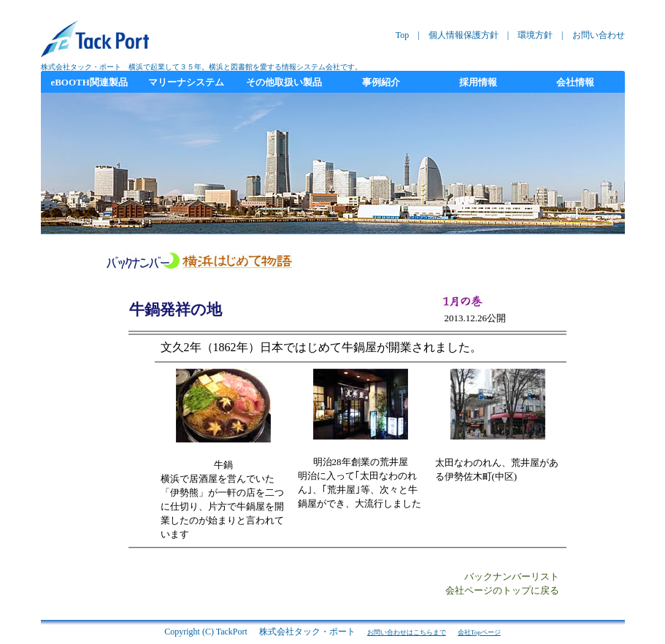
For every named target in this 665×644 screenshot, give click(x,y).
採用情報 (478, 82)
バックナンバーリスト (512, 577)
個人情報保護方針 (464, 35)
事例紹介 (381, 82)
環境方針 (535, 35)
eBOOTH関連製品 (89, 82)
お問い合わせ (599, 35)
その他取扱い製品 (284, 82)
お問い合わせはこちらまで (407, 632)
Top (403, 35)
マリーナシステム (186, 82)
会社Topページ (479, 632)
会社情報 (575, 82)
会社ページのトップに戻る (502, 591)
